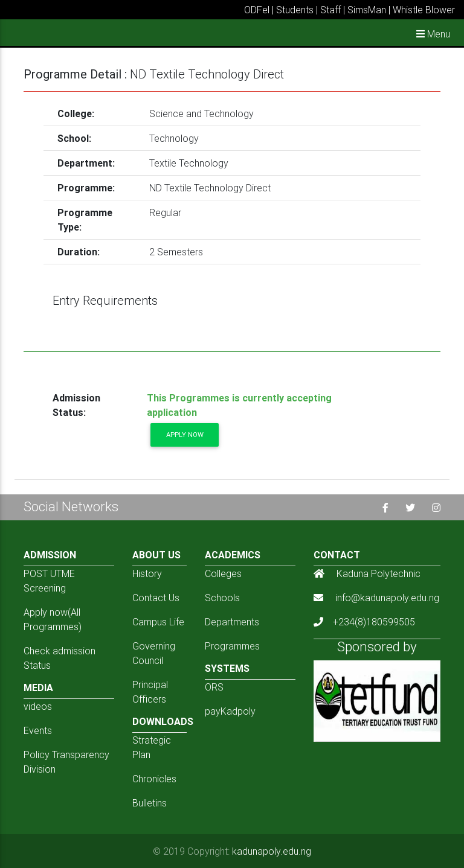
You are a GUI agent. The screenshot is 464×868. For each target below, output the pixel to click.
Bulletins (150, 803)
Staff (330, 10)
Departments (232, 622)
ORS (214, 687)
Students (295, 10)
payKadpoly (230, 711)
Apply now (185, 435)
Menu (433, 34)
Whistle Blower (424, 10)
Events (38, 730)
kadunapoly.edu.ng (272, 851)
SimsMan (367, 10)
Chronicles (154, 779)
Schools (222, 598)
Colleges (223, 573)
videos (38, 706)
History (147, 573)
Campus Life (158, 622)
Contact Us (156, 598)
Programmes (232, 646)
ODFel (257, 10)
